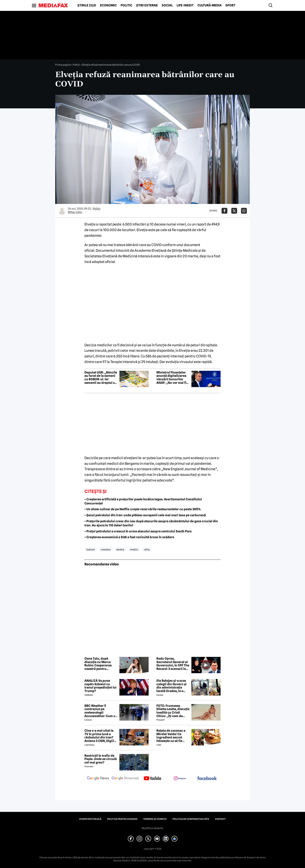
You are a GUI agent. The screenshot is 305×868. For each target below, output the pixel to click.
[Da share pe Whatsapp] (244, 211)
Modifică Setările (152, 828)
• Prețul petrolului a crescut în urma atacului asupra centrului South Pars (138, 531)
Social (167, 5)
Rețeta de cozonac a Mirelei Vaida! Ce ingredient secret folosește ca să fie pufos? (171, 736)
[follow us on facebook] (207, 779)
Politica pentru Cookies (122, 819)
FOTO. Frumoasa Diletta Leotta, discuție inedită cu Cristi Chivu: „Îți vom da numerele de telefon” (173, 711)
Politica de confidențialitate (191, 819)
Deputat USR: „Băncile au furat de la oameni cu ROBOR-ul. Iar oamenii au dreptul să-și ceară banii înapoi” (101, 378)
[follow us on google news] (98, 779)
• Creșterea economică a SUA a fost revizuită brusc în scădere (129, 537)
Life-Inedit (185, 5)
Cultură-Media (209, 5)
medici (134, 549)
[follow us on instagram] (180, 779)
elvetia (120, 549)
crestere (106, 549)
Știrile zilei (87, 5)
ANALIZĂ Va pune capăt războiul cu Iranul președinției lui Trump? (100, 686)
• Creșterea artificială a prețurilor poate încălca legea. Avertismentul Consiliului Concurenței (143, 501)
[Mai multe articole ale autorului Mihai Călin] (62, 211)
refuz (147, 549)
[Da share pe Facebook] (224, 211)
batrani (91, 549)
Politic (126, 5)
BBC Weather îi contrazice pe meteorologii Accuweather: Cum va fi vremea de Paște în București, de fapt (101, 711)
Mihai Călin (75, 212)
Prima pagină (63, 65)
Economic (108, 5)
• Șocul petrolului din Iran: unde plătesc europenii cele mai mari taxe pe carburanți (145, 515)
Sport (230, 5)
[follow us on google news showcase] (125, 779)
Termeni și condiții (155, 819)
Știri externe (147, 5)
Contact (220, 819)
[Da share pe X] (234, 211)
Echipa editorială (90, 819)
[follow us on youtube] (152, 779)
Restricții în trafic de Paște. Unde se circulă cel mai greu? (101, 759)
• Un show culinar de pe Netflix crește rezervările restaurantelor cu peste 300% (143, 509)
